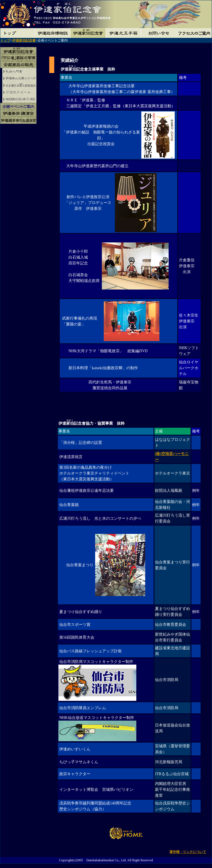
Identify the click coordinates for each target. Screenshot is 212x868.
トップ (5, 40)
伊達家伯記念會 (24, 40)
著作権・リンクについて (188, 852)
